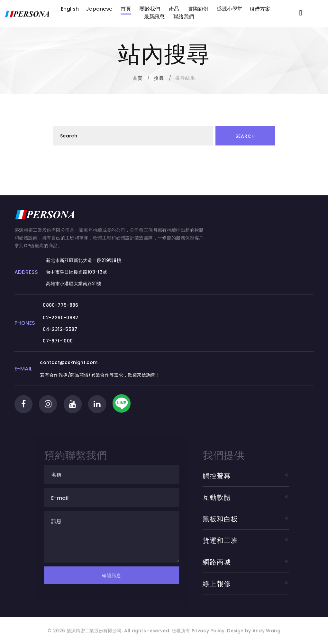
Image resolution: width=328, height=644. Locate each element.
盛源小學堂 (230, 9)
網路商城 (246, 562)
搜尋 (159, 78)
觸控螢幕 (246, 476)
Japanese (99, 9)
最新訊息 (154, 17)
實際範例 (198, 9)
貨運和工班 (246, 541)
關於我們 (150, 9)
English (70, 9)
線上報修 (246, 584)
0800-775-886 (60, 305)
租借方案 (260, 9)
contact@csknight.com (69, 362)
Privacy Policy (207, 635)
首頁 (126, 9)
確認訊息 (119, 575)
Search (245, 136)
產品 (174, 9)
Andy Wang (266, 635)
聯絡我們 (184, 17)
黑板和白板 (246, 519)
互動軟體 (246, 497)
